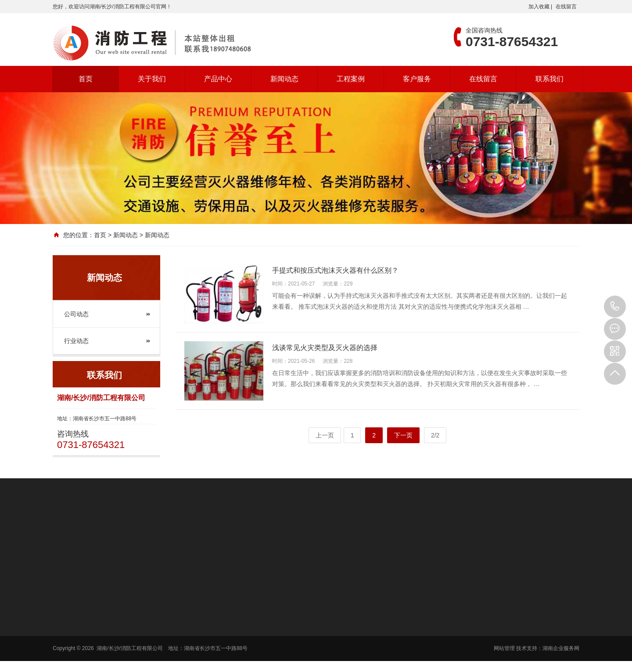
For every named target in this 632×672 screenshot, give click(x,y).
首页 (86, 79)
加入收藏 (539, 7)
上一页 (325, 435)
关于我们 (152, 79)
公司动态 (76, 314)
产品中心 (218, 79)
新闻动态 (284, 79)
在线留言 (566, 7)
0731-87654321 (615, 307)
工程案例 (351, 79)
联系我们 (549, 79)
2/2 (435, 435)
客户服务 (417, 79)
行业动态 (76, 341)
